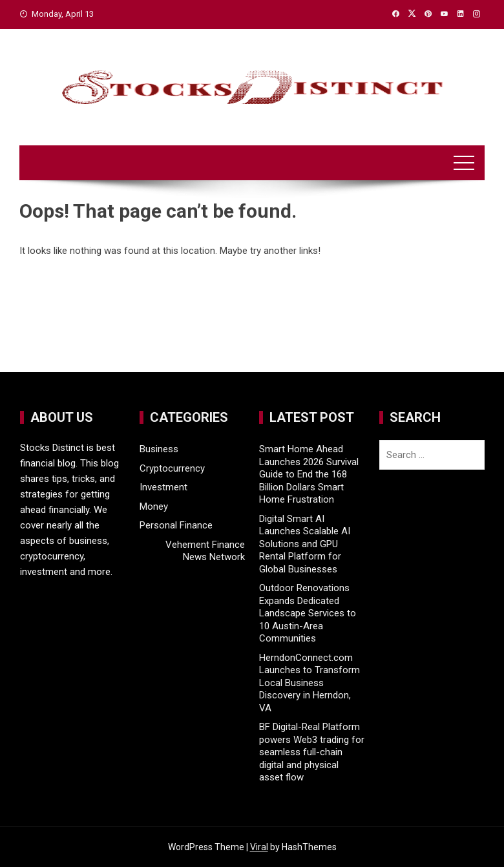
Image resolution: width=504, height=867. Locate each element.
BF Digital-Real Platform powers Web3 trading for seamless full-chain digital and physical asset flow (312, 752)
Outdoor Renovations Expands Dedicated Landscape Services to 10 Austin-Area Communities (308, 613)
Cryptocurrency (172, 468)
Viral (259, 847)
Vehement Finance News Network (205, 551)
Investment (163, 487)
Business (159, 449)
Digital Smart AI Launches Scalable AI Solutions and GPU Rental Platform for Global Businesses (305, 544)
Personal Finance (176, 525)
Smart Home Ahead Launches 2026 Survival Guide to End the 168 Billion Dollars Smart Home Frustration (309, 474)
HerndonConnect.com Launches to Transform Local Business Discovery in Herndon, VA (310, 683)
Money (154, 507)
